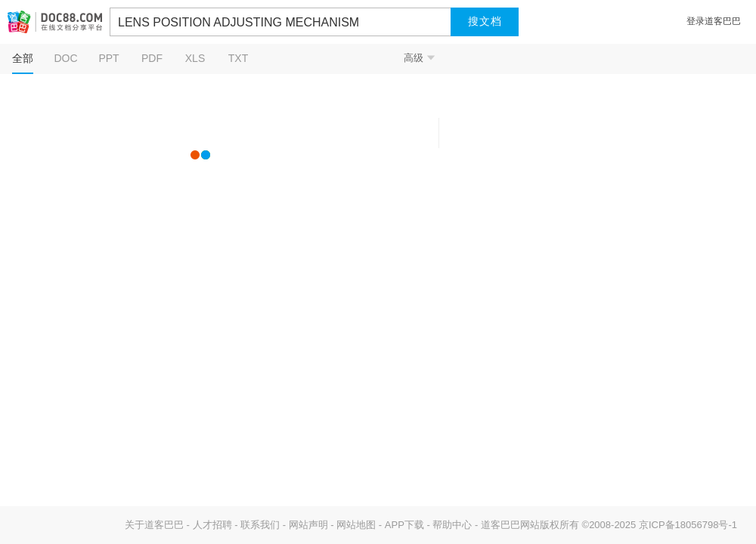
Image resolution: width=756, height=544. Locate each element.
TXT (238, 58)
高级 (420, 58)
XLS (195, 58)
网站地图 (356, 525)
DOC (65, 58)
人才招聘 (212, 525)
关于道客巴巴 (154, 525)
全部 (23, 58)
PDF (152, 58)
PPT (108, 58)
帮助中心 (452, 525)
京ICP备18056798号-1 (688, 525)
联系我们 (260, 525)
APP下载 (404, 525)
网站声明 (308, 525)
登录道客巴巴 (714, 21)
